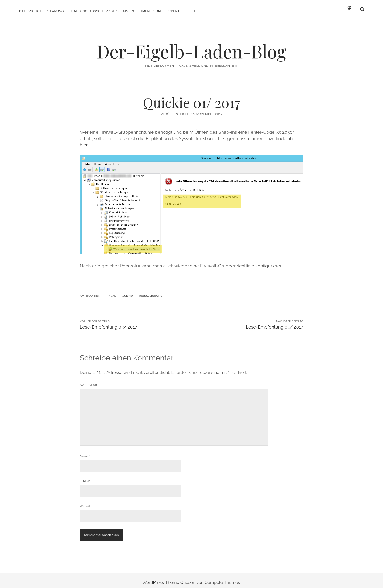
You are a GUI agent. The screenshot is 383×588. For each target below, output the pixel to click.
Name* (85, 452)
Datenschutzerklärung (41, 11)
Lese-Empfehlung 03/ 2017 (109, 323)
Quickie (127, 291)
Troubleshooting (150, 291)
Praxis (112, 291)
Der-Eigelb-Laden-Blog (191, 47)
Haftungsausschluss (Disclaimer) (103, 11)
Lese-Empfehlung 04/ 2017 (274, 323)
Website (86, 502)
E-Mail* (85, 477)
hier (84, 141)
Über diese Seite (183, 11)
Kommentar (88, 380)
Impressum (151, 11)
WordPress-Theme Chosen (169, 578)
